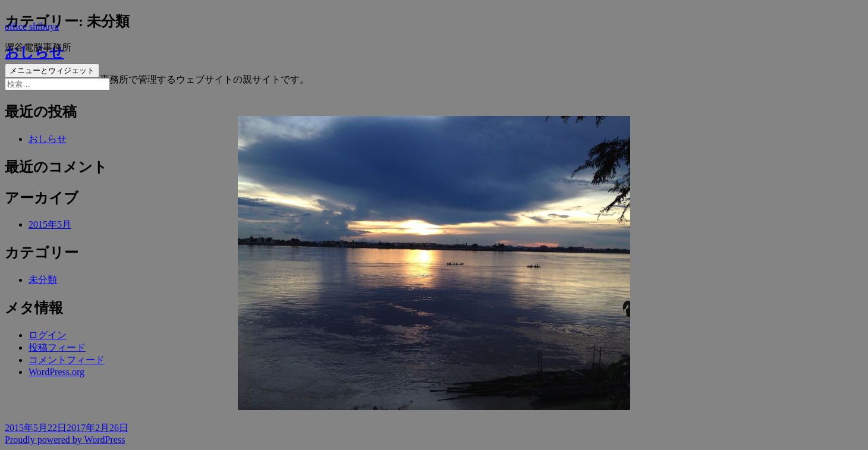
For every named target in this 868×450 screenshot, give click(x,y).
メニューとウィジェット (52, 70)
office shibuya (32, 26)
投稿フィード (57, 347)
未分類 (43, 280)
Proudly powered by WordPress (65, 440)
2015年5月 (50, 224)
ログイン (48, 335)
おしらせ (48, 139)
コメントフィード (67, 360)
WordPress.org (56, 372)
